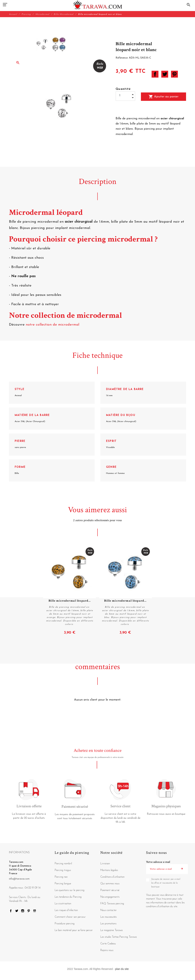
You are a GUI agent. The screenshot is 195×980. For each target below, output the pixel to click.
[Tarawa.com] (98, 5)
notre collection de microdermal (53, 325)
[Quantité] (125, 96)
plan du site (122, 969)
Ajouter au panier (163, 97)
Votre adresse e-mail (158, 862)
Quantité (123, 89)
